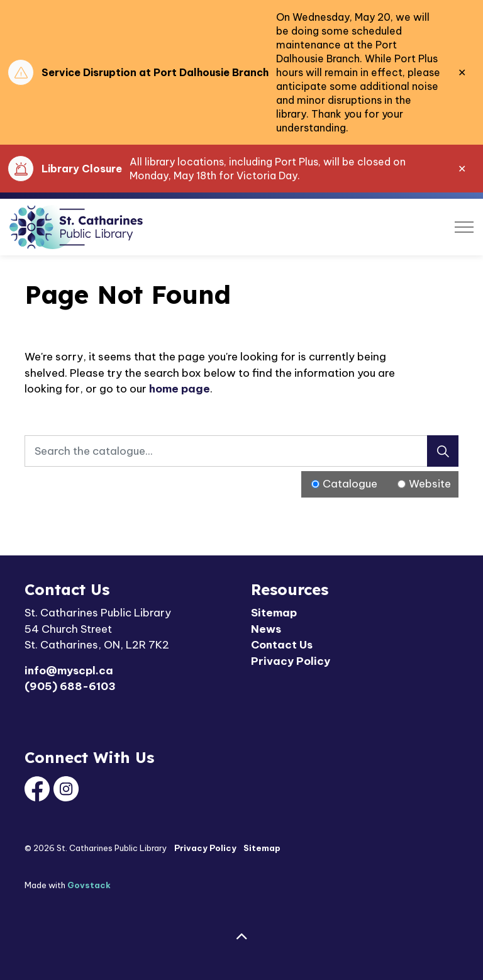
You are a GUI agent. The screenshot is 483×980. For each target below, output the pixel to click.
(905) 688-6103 (70, 686)
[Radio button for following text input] (315, 484)
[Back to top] (241, 938)
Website (430, 484)
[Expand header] (464, 227)
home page (180, 389)
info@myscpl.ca (69, 671)
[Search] (443, 451)
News (266, 629)
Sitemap (274, 613)
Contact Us (282, 645)
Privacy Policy (291, 661)
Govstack (89, 885)
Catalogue (350, 484)
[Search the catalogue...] (241, 451)
